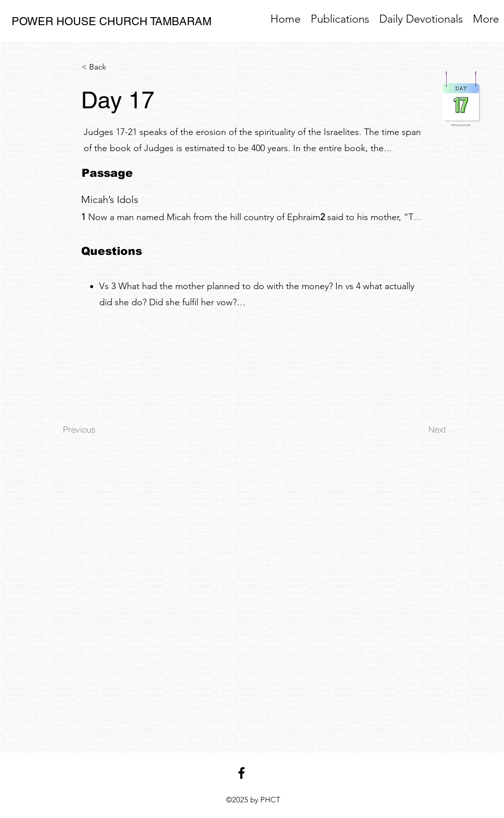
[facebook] (241, 773)
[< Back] (115, 67)
